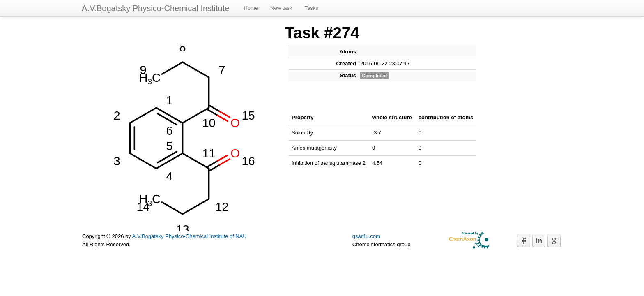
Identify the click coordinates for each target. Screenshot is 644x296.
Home (251, 8)
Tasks (312, 8)
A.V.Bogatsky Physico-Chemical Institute (155, 8)
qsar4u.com (366, 236)
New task (281, 8)
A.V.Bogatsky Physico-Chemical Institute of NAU (190, 236)
